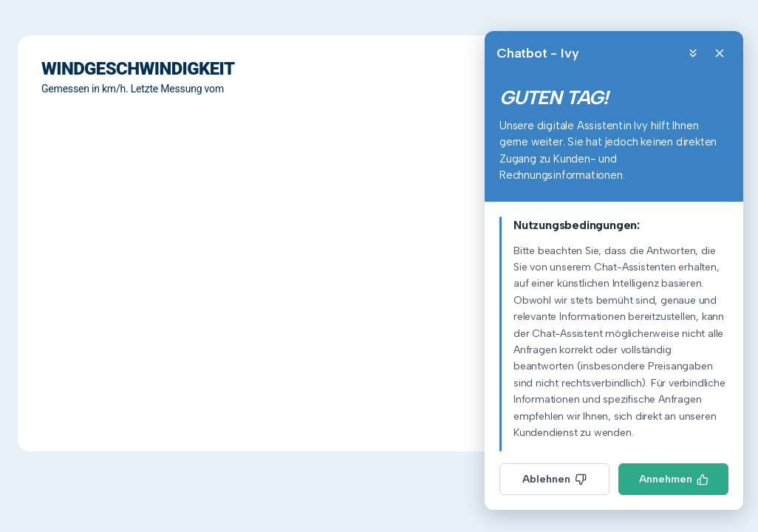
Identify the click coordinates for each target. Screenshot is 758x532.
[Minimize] (693, 53)
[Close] (720, 53)
